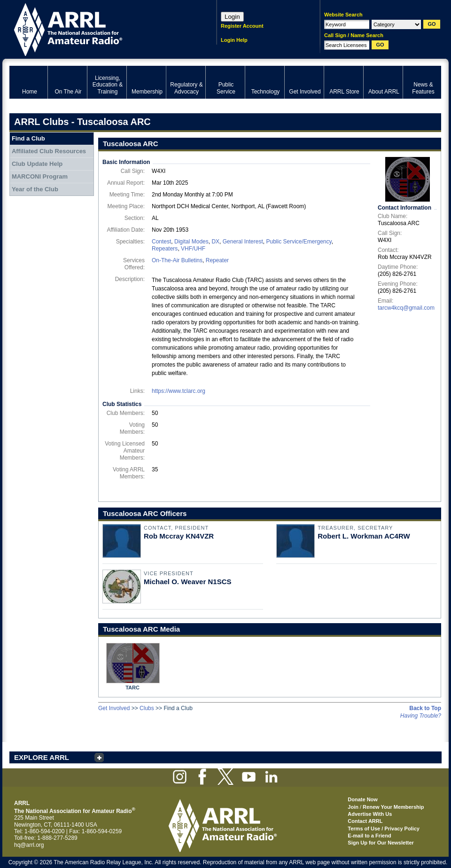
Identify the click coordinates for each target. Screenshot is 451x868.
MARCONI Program (40, 176)
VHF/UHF (193, 249)
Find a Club (28, 138)
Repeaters (165, 249)
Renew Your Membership (393, 807)
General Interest (243, 242)
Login (232, 17)
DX (215, 242)
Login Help (234, 40)
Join (353, 807)
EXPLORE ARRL (42, 757)
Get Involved (114, 708)
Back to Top (425, 708)
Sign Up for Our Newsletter (381, 843)
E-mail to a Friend (369, 836)
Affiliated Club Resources (49, 151)
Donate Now (363, 799)
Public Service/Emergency (299, 242)
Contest (161, 242)
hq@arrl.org (29, 845)
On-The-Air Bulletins (177, 260)
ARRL (101, 28)
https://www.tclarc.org (179, 391)
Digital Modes (191, 242)
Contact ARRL (365, 821)
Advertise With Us (370, 814)
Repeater (217, 260)
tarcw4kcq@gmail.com (406, 308)
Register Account (242, 26)
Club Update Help (37, 164)
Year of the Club (35, 189)
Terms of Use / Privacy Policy (384, 829)
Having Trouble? (421, 716)
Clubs (147, 708)
